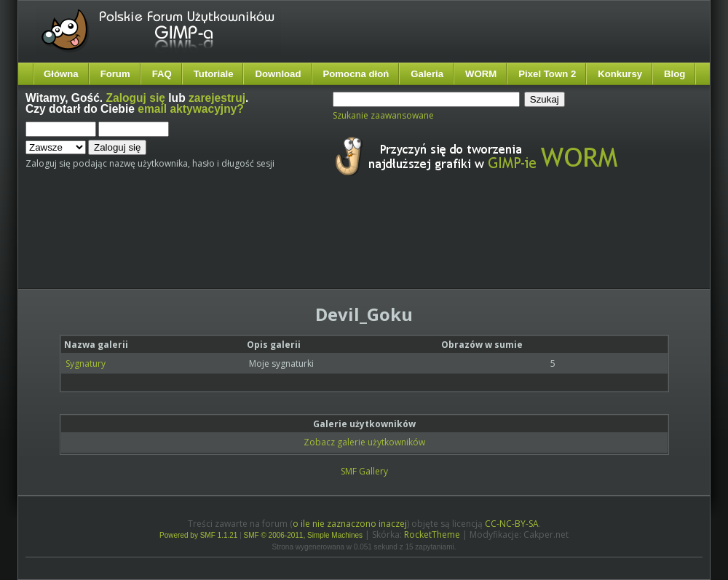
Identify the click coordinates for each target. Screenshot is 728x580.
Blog (674, 74)
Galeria (427, 74)
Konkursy (620, 74)
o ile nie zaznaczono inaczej (350, 524)
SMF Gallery (364, 471)
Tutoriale (214, 74)
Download (278, 74)
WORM (481, 74)
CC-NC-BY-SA (512, 524)
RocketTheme (432, 535)
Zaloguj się (136, 98)
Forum (115, 74)
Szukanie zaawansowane (383, 115)
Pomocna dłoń (356, 74)
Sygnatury (86, 364)
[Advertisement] (298, 246)
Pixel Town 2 (547, 74)
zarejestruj (217, 98)
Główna (61, 74)
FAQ (162, 74)
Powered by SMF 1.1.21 (198, 535)
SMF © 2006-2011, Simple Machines (304, 535)
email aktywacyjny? (191, 109)
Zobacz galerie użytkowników (364, 442)
